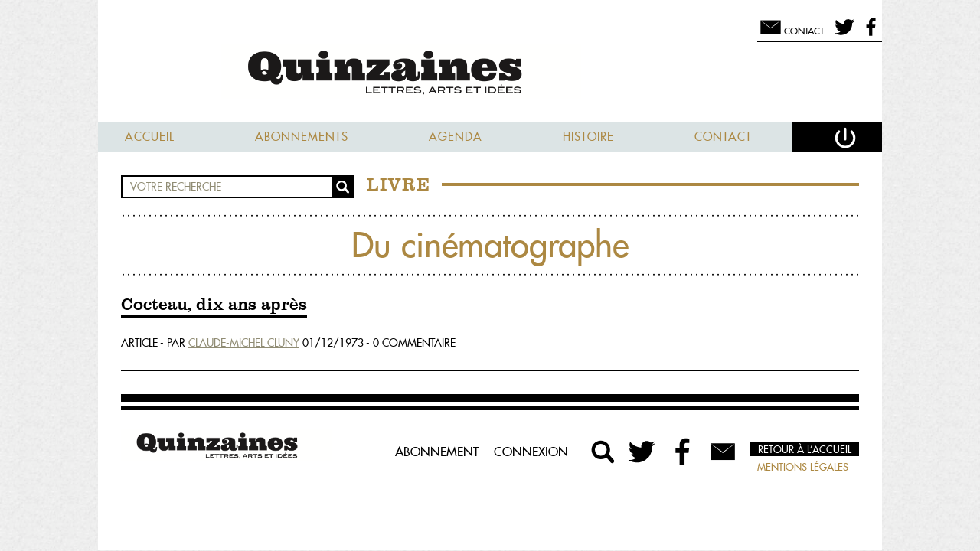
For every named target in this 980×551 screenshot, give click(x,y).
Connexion (531, 452)
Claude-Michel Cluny (244, 343)
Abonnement (437, 452)
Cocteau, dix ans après (214, 305)
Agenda (456, 137)
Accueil (150, 137)
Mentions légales (803, 467)
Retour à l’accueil (805, 449)
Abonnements (302, 137)
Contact (723, 137)
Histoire (588, 137)
